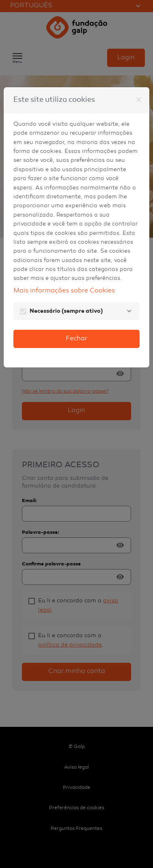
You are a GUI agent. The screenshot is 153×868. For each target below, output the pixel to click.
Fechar (76, 339)
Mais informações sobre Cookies (64, 291)
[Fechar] (139, 100)
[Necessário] (129, 311)
